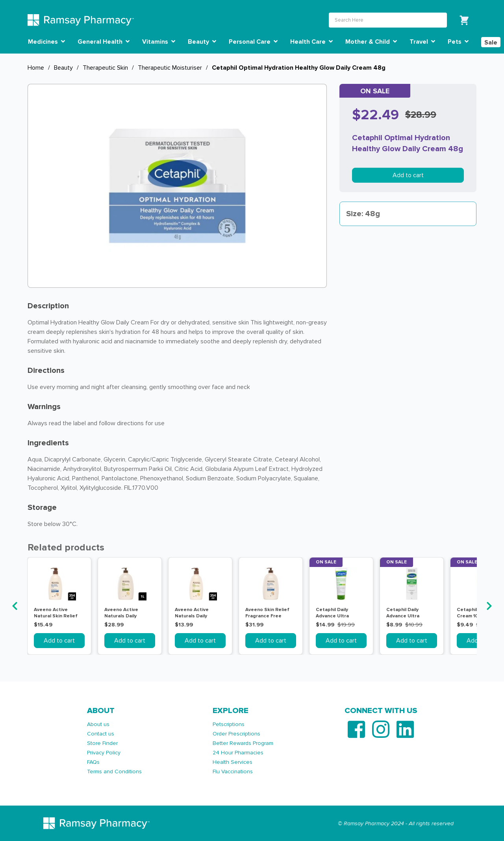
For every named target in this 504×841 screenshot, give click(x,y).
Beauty (63, 68)
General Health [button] (104, 42)
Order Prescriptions (236, 734)
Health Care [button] (311, 42)
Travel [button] (422, 42)
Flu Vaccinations (233, 772)
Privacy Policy (104, 753)
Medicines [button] (46, 42)
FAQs (93, 762)
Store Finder (102, 743)
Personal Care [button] (253, 42)
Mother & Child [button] (371, 42)
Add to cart (408, 175)
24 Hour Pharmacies (238, 753)
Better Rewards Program (243, 743)
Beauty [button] (202, 42)
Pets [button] (458, 42)
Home (36, 68)
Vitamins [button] (159, 42)
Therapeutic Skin (105, 68)
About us (98, 724)
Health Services (233, 762)
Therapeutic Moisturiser (170, 68)
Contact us (101, 734)
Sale (491, 43)
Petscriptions (229, 724)
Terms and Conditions (114, 772)
